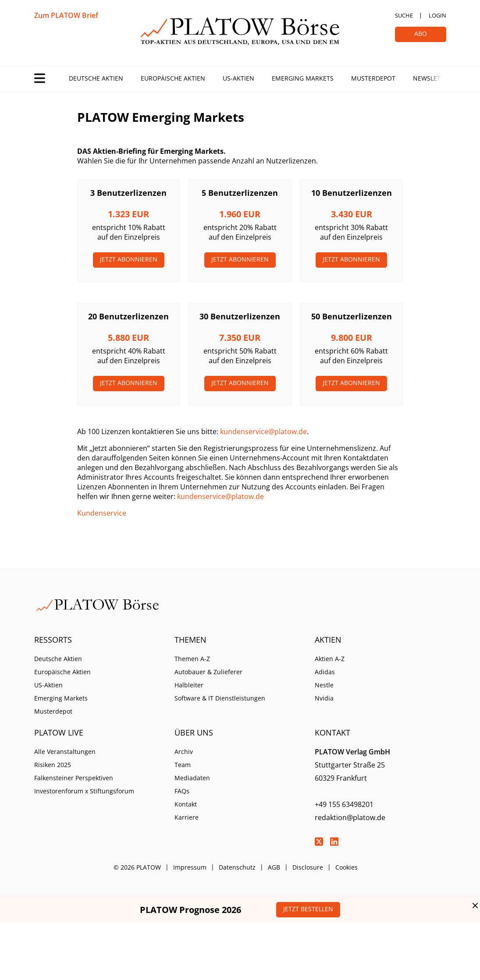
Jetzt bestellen (308, 909)
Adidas (325, 672)
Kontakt (186, 804)
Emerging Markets (303, 78)
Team (183, 765)
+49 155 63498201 (344, 804)
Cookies (347, 867)
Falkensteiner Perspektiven (74, 778)
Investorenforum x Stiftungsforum (84, 791)
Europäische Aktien (173, 78)
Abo (421, 34)
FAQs (182, 791)
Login (437, 15)
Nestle (324, 685)
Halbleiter (189, 685)
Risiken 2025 (53, 765)
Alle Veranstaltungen (65, 752)
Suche (404, 15)
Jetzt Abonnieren (129, 259)
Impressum (190, 867)
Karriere (187, 817)
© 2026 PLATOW (137, 867)
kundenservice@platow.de (263, 432)
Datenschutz (237, 867)
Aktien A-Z (330, 659)
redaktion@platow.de (350, 817)
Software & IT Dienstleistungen (220, 698)
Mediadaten (192, 778)
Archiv (184, 752)
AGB (274, 867)
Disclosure (308, 867)
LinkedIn (334, 842)
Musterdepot (373, 78)
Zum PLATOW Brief (66, 15)
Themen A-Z (192, 659)
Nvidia (324, 698)
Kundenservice (102, 513)
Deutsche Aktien (96, 78)
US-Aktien (238, 78)
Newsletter (432, 78)
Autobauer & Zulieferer (208, 672)
